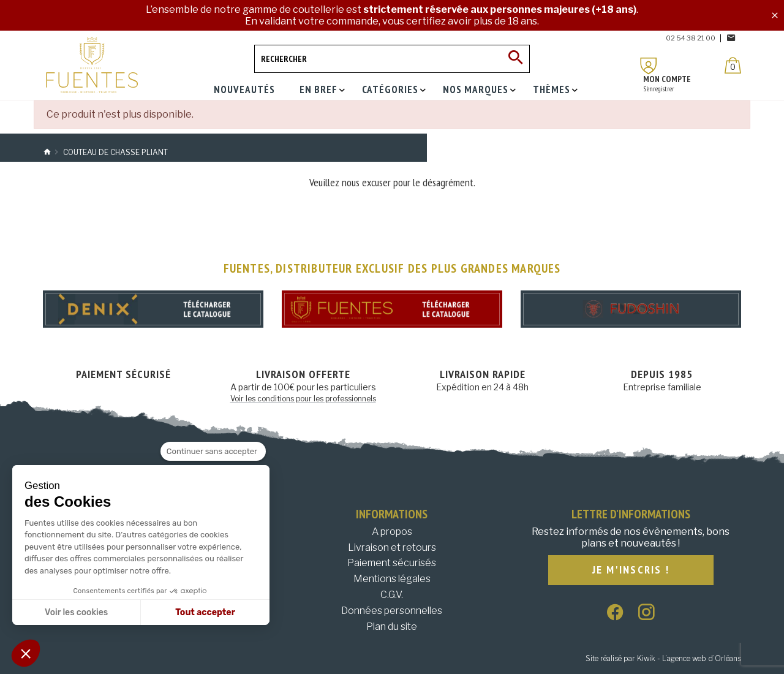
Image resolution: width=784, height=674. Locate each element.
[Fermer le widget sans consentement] (213, 452)
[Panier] (733, 65)
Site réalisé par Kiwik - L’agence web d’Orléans (663, 658)
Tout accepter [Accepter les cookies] (205, 612)
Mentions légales (392, 579)
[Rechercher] (392, 59)
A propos (392, 532)
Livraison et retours (392, 547)
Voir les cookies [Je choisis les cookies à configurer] (76, 612)
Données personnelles (392, 611)
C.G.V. (392, 595)
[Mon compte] (649, 66)
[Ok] (516, 59)
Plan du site (392, 627)
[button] (26, 653)
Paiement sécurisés (392, 563)
